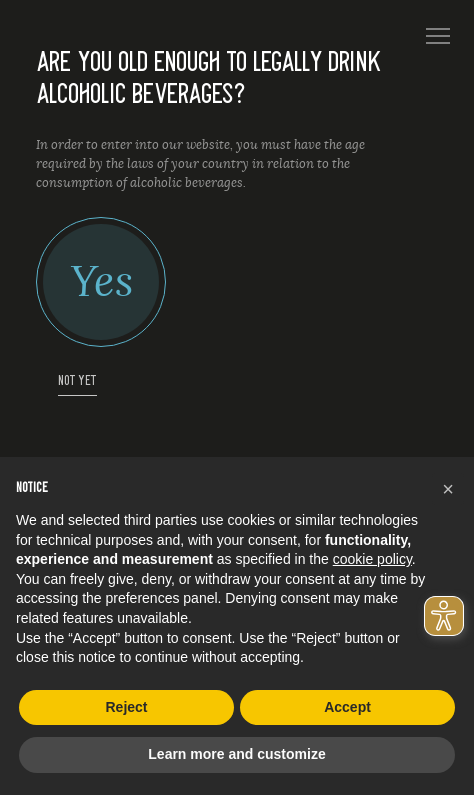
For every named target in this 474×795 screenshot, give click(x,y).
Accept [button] (347, 707)
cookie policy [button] (372, 559)
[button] (448, 489)
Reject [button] (126, 707)
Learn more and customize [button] (236, 754)
